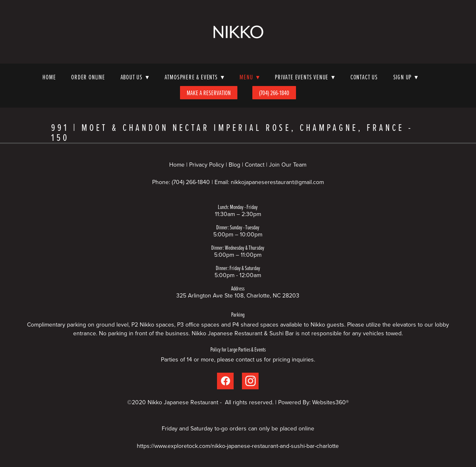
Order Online (88, 77)
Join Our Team (288, 165)
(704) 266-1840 (274, 93)
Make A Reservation (209, 93)
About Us (135, 77)
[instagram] (250, 381)
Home (49, 77)
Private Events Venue (305, 77)
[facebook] (225, 381)
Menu (249, 77)
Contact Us (364, 77)
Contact (255, 165)
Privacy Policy (207, 165)
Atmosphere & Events (195, 77)
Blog (234, 165)
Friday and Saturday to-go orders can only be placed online (238, 428)
